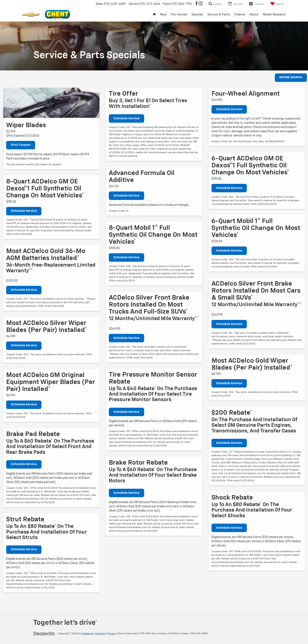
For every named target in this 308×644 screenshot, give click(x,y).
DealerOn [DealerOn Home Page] (88, 634)
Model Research (274, 14)
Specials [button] (197, 14)
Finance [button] (240, 14)
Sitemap (100, 634)
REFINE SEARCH (291, 78)
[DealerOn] (44, 634)
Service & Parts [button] (219, 14)
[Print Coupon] (51, 103)
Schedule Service (24, 211)
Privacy (112, 634)
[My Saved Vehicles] (277, 4)
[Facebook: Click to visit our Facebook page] (197, 4)
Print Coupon (21, 145)
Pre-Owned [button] (179, 14)
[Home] (154, 15)
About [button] (254, 14)
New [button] (163, 14)
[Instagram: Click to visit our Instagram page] (201, 4)
